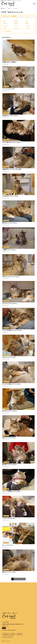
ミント (16, 26)
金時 (27, 24)
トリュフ (28, 26)
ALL (4, 21)
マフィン (5, 26)
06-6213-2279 (10, 630)
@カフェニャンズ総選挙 (10, 16)
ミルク (16, 28)
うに (27, 21)
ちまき (5, 28)
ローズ (5, 24)
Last (24, 579)
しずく (27, 28)
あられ (16, 24)
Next (20, 579)
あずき (16, 21)
